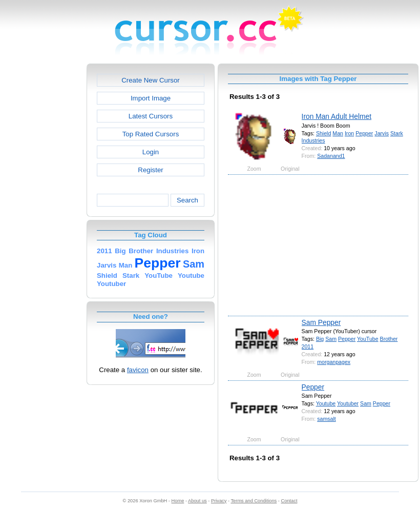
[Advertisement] (43, 217)
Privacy (219, 501)
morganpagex (334, 362)
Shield (324, 133)
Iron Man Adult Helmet (337, 116)
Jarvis (382, 133)
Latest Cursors (151, 116)
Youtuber (348, 403)
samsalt (327, 419)
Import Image (151, 98)
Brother (389, 339)
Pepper (364, 133)
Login (151, 152)
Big (320, 339)
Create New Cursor (151, 80)
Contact (289, 501)
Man (338, 133)
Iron (349, 133)
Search (187, 200)
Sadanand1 (331, 156)
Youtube (326, 403)
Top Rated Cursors (151, 134)
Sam (331, 339)
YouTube (368, 339)
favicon (138, 370)
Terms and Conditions (254, 501)
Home (178, 501)
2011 (308, 346)
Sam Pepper (321, 322)
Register (150, 170)
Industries (313, 140)
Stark (397, 133)
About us (197, 501)
